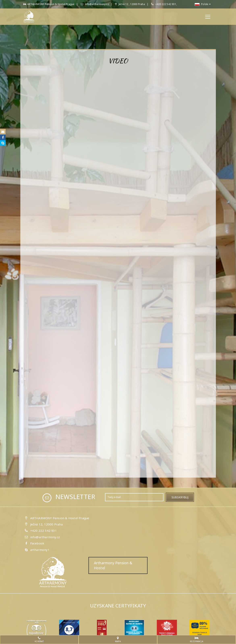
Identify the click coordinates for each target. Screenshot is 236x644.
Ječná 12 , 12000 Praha (130, 4)
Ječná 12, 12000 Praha (46, 524)
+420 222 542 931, (166, 4)
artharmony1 (40, 550)
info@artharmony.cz (95, 4)
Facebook (37, 543)
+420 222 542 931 (44, 531)
